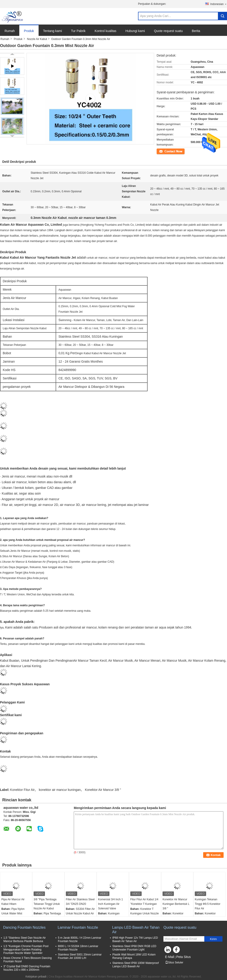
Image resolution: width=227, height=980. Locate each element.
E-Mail (170, 957)
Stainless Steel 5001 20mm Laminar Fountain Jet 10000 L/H (80, 956)
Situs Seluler (174, 963)
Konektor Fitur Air (22, 790)
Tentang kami (53, 31)
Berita (196, 31)
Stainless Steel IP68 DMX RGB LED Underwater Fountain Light (134, 948)
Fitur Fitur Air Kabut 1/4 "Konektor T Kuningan (144, 902)
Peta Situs (183, 957)
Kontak (161, 151)
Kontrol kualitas (106, 31)
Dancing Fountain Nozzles (24, 927)
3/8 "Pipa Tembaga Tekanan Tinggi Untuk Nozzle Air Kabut (47, 904)
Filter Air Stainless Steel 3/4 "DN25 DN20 (80, 902)
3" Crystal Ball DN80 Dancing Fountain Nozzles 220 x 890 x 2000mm (27, 968)
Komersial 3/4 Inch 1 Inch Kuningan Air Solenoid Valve (110, 904)
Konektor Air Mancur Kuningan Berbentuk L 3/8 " (176, 904)
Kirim (213, 939)
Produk (29, 31)
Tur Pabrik (78, 31)
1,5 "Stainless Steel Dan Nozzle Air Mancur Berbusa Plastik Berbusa (25, 939)
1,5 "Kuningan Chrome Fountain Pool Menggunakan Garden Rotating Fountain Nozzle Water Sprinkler (26, 950)
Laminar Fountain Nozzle (78, 927)
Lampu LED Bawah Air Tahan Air (136, 930)
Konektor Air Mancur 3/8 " (103, 790)
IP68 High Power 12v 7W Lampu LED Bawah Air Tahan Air (135, 939)
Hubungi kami (135, 31)
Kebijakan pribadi (36, 977)
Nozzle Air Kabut (37, 39)
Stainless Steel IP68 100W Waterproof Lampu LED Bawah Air (136, 965)
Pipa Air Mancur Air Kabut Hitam (13, 902)
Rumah (10, 31)
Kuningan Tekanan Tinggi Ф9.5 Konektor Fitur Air (208, 904)
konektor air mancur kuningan (60, 790)
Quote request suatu (168, 31)
